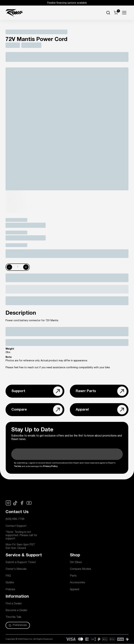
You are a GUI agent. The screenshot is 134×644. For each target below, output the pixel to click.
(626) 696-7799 (15, 519)
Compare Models (80, 569)
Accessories (77, 583)
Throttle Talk (13, 617)
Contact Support (16, 526)
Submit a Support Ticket (21, 563)
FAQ (8, 576)
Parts (73, 576)
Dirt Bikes (76, 563)
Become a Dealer (16, 611)
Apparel (75, 590)
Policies (10, 590)
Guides (10, 583)
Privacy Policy (50, 466)
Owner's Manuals (16, 569)
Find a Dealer (14, 604)
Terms (17, 466)
